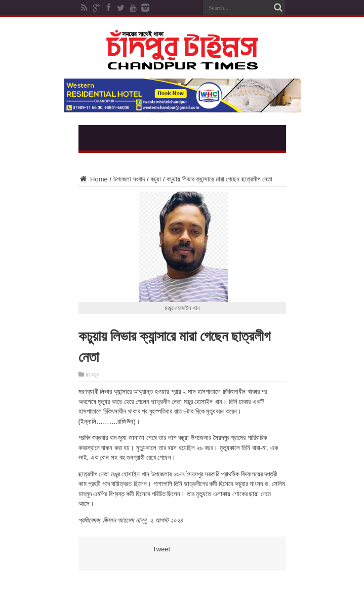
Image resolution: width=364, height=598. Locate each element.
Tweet (162, 549)
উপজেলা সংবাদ (129, 179)
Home (93, 179)
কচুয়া (156, 179)
